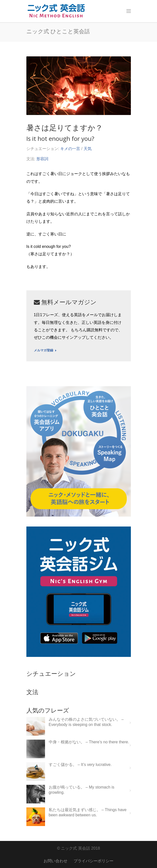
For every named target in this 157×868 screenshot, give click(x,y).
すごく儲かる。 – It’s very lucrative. (80, 765)
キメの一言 (70, 149)
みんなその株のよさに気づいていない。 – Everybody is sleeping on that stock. (86, 722)
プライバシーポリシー (94, 861)
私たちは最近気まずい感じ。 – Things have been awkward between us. (88, 812)
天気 (88, 149)
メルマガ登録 (45, 350)
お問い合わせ (55, 861)
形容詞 (42, 159)
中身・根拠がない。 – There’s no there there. (89, 742)
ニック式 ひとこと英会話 (58, 31)
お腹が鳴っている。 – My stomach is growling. (82, 790)
